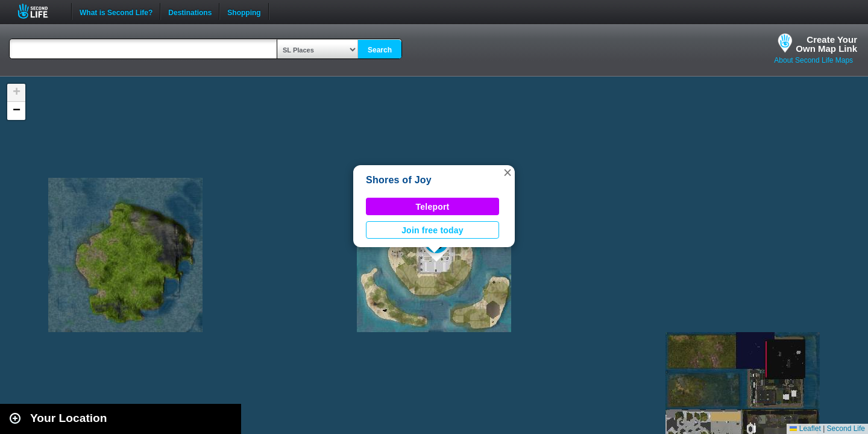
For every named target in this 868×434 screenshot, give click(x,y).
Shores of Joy (399, 180)
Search (380, 50)
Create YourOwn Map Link (826, 44)
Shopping (244, 11)
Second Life (39, 11)
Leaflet (805, 429)
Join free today (432, 230)
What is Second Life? (116, 11)
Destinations (190, 11)
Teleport (433, 207)
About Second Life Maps (813, 60)
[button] (508, 172)
